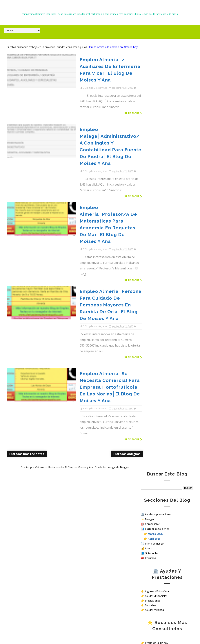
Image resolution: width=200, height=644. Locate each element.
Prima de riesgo (154, 117)
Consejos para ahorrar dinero (162, 226)
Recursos (150, 131)
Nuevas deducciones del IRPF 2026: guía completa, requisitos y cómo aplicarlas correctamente (33, 565)
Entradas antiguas (113, 298)
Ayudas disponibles (156, 169)
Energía (149, 92)
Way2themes (139, 633)
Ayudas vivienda (154, 183)
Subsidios (151, 178)
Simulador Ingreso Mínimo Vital (163, 269)
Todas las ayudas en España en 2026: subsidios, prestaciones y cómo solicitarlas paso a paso (34, 489)
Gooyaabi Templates (182, 633)
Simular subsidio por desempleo (164, 284)
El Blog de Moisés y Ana (100, 8)
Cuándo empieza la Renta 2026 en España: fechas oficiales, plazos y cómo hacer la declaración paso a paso (36, 506)
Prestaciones (153, 174)
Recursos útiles (154, 231)
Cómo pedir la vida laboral (160, 236)
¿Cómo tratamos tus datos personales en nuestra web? (166, 376)
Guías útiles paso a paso (159, 221)
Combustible (152, 97)
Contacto (147, 363)
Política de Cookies (152, 369)
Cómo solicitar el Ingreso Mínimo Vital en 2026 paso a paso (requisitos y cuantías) (34, 443)
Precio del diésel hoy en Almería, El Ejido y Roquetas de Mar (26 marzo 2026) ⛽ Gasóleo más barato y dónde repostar (35, 544)
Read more (119, 95)
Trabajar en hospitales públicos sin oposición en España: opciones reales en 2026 (34, 523)
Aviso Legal (148, 372)
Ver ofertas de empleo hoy (161, 331)
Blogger (118, 312)
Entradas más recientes (27, 298)
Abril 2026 (154, 112)
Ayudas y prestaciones (158, 87)
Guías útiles (152, 126)
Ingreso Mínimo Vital (157, 165)
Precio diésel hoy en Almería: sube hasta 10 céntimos (43, 582)
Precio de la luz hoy (157, 216)
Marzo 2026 (155, 107)
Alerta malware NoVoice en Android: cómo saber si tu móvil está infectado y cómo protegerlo (35, 473)
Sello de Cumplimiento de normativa (163, 381)
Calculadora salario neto (159, 288)
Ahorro (149, 122)
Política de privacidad (154, 366)
